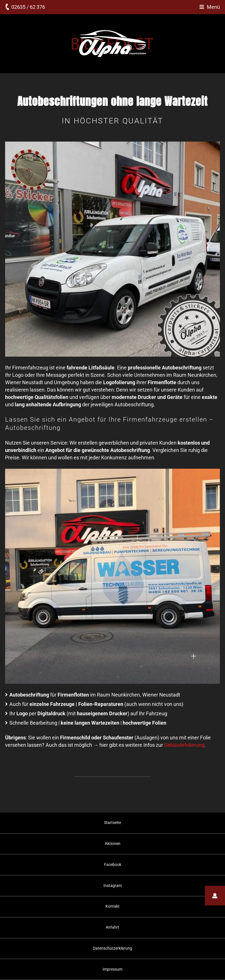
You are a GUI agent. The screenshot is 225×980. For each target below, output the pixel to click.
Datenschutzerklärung (112, 948)
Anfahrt (112, 927)
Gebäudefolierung (184, 745)
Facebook (113, 865)
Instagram (113, 886)
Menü (213, 7)
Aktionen (113, 844)
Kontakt (112, 906)
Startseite (112, 823)
